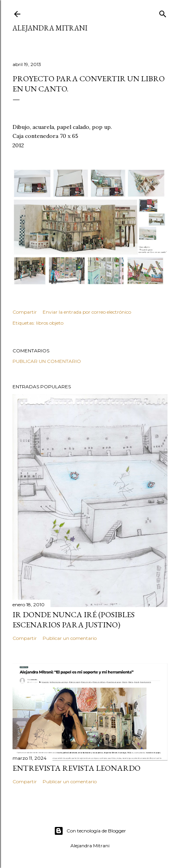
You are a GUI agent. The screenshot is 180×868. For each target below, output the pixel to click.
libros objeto (50, 323)
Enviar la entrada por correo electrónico (87, 312)
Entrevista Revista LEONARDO (76, 768)
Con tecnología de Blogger (90, 831)
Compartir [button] (25, 312)
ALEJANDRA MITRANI (50, 28)
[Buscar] (163, 12)
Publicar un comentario (47, 361)
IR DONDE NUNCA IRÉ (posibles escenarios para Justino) (74, 620)
